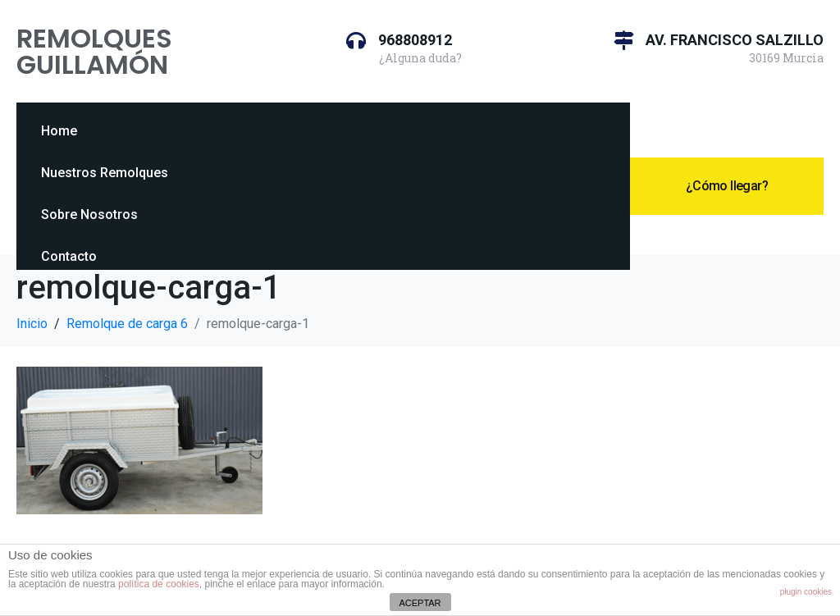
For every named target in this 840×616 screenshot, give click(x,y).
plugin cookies (806, 592)
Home (59, 131)
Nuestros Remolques (105, 173)
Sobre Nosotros (89, 214)
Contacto (69, 256)
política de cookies (159, 584)
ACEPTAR (420, 603)
